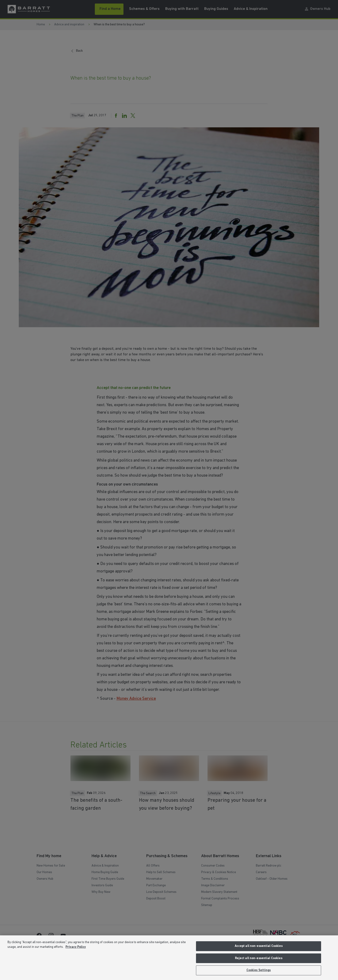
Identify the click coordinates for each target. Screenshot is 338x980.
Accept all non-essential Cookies (259, 946)
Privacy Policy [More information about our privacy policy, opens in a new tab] (76, 947)
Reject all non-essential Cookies (259, 958)
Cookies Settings (259, 970)
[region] (169, 958)
